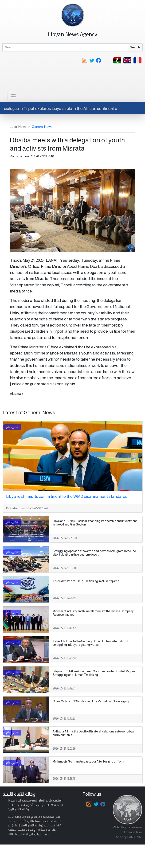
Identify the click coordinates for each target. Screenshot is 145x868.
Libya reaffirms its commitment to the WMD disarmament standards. (67, 496)
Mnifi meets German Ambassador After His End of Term (88, 762)
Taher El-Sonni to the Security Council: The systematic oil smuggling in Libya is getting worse (90, 643)
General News (42, 127)
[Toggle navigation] (13, 96)
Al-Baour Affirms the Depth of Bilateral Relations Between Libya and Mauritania (93, 733)
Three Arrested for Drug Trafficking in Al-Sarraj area (86, 581)
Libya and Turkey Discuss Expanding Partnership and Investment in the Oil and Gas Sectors (95, 523)
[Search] (65, 47)
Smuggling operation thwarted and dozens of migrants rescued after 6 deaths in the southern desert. (94, 553)
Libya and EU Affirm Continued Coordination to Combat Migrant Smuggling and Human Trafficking (94, 673)
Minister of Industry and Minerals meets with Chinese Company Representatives (93, 613)
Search (135, 47)
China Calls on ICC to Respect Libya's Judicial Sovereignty (91, 701)
